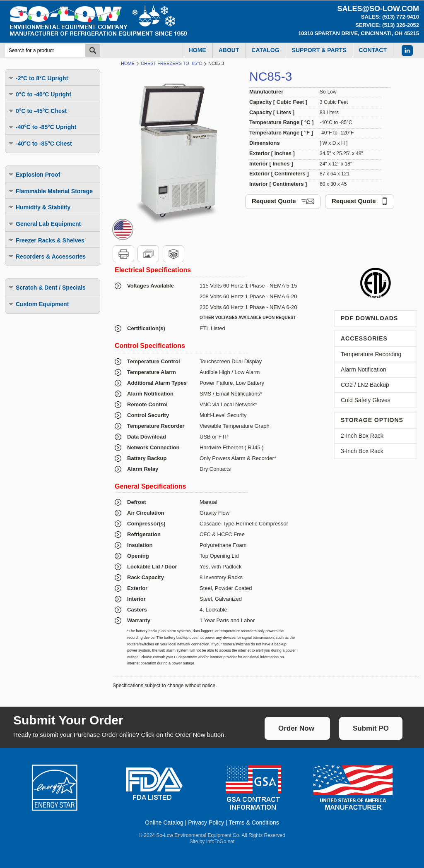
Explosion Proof (34, 174)
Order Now (296, 728)
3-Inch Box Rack (362, 451)
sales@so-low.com (378, 9)
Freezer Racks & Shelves (46, 240)
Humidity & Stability (39, 207)
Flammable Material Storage (50, 191)
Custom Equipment (38, 304)
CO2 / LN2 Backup (365, 385)
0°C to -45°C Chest (37, 111)
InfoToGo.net (220, 842)
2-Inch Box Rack (362, 436)
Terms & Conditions (254, 822)
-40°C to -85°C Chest (40, 143)
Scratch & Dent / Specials (47, 287)
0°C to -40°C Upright (39, 94)
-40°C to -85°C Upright (42, 127)
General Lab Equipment (44, 224)
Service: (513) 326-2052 (387, 25)
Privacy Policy (206, 822)
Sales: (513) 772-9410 (390, 17)
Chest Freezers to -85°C (171, 63)
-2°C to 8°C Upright (38, 78)
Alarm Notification (364, 369)
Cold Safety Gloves (366, 400)
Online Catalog (164, 822)
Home (128, 63)
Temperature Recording (371, 354)
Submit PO (371, 728)
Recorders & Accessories (47, 256)
